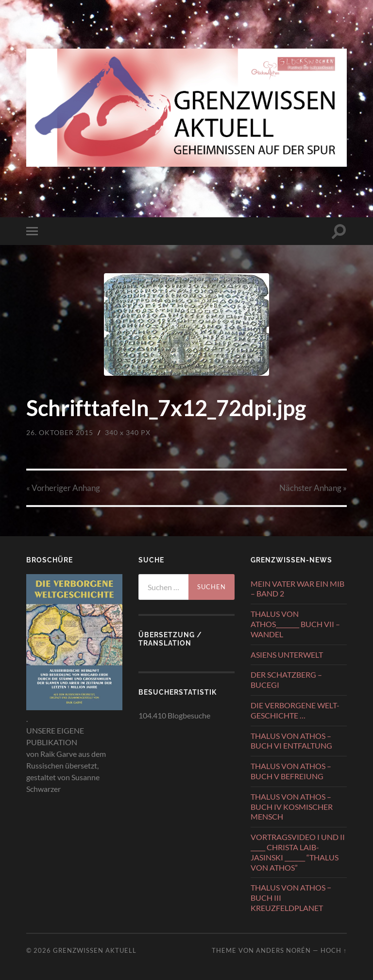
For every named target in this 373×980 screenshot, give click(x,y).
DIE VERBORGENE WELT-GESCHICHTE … (295, 710)
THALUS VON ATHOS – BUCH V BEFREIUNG (291, 771)
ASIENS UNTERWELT (287, 655)
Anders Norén (283, 950)
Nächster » (313, 488)
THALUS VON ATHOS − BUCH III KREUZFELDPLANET (291, 898)
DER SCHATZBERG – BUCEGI (286, 680)
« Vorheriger (63, 488)
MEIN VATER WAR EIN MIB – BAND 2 (297, 589)
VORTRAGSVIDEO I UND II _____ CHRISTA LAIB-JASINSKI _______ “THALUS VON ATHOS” (298, 852)
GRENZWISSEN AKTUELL (95, 950)
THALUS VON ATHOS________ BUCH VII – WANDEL (295, 624)
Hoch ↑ (334, 950)
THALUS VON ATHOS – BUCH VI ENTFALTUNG (291, 741)
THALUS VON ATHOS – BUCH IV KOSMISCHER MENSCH (292, 807)
